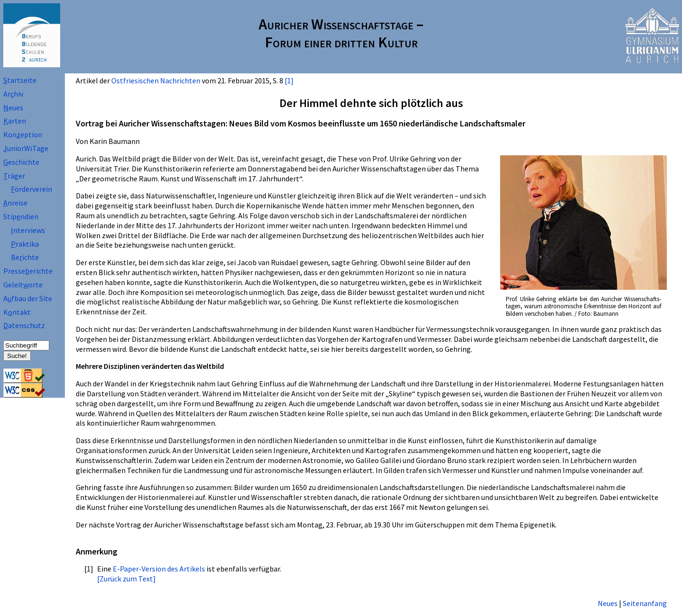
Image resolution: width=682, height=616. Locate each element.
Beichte (25, 257)
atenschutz (24, 325)
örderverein (31, 189)
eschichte (21, 162)
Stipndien (21, 216)
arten (15, 121)
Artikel (87, 80)
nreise (15, 203)
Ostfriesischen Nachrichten (156, 80)
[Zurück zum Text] (126, 579)
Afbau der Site (28, 298)
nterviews (28, 230)
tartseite (20, 80)
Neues (608, 603)
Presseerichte (28, 271)
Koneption (23, 134)
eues (13, 107)
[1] (289, 80)
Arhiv (13, 94)
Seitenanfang (645, 603)
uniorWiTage (26, 148)
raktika (25, 244)
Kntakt (17, 312)
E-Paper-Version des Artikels (159, 569)
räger (14, 176)
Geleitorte (23, 285)
